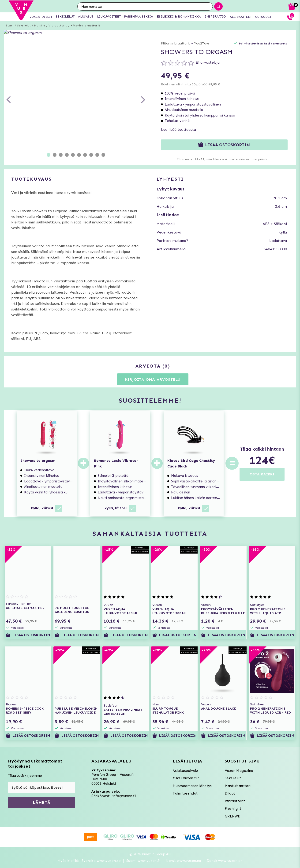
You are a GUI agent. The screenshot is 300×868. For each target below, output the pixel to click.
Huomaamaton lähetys (192, 786)
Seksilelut (24, 26)
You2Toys (202, 43)
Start (10, 26)
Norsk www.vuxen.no (183, 861)
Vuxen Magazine (239, 771)
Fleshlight (233, 809)
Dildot (230, 793)
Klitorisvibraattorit (85, 26)
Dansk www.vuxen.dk (225, 861)
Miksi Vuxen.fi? (186, 778)
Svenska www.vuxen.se (101, 861)
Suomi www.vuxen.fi (143, 861)
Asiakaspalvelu (185, 771)
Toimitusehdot (185, 793)
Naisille (40, 26)
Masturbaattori (238, 786)
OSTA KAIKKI (262, 474)
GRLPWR (232, 816)
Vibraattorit (58, 26)
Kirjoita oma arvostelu (153, 379)
